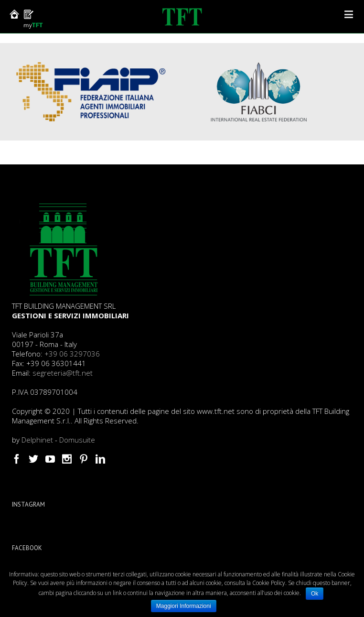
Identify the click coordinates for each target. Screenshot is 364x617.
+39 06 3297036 (72, 354)
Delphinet (37, 440)
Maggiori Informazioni (184, 606)
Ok (315, 594)
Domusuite (77, 440)
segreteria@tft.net (63, 373)
